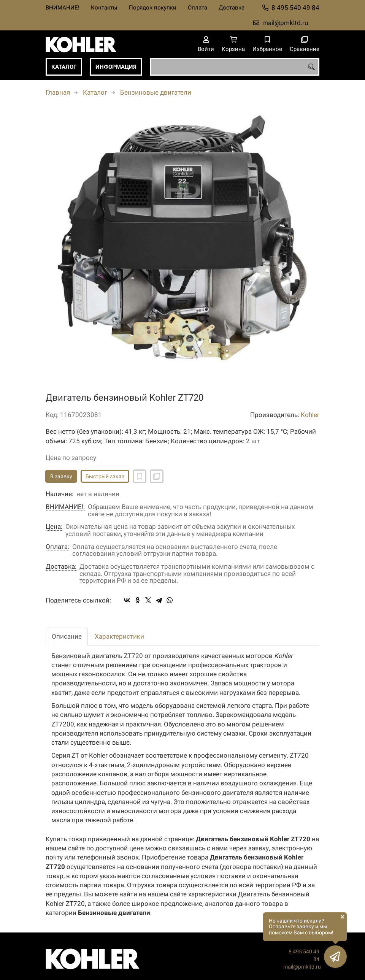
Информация (116, 67)
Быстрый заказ (105, 476)
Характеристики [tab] (119, 636)
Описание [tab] (67, 636)
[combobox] (235, 67)
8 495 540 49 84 (295, 8)
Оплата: (57, 547)
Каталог (64, 67)
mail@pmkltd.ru (285, 23)
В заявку (61, 476)
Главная (58, 92)
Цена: (54, 527)
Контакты (104, 8)
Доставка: (61, 567)
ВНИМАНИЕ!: (65, 507)
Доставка (232, 8)
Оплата (198, 8)
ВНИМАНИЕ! (63, 8)
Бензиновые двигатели (156, 92)
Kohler (310, 415)
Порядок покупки (153, 8)
